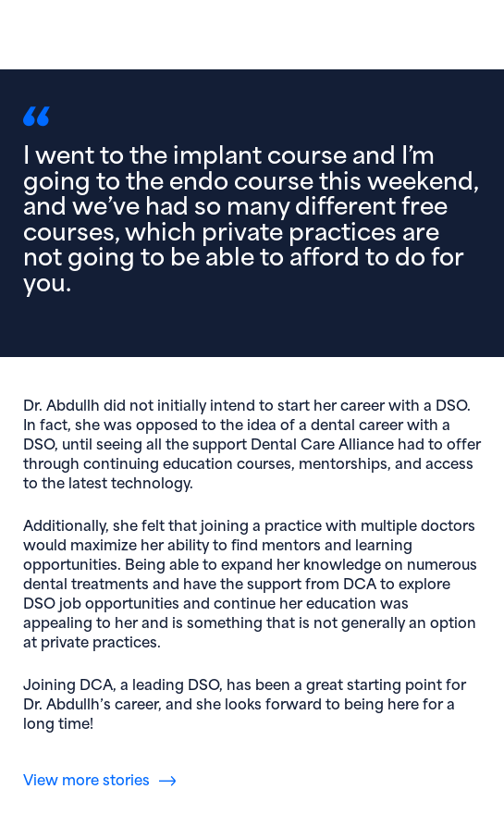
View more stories (86, 778)
